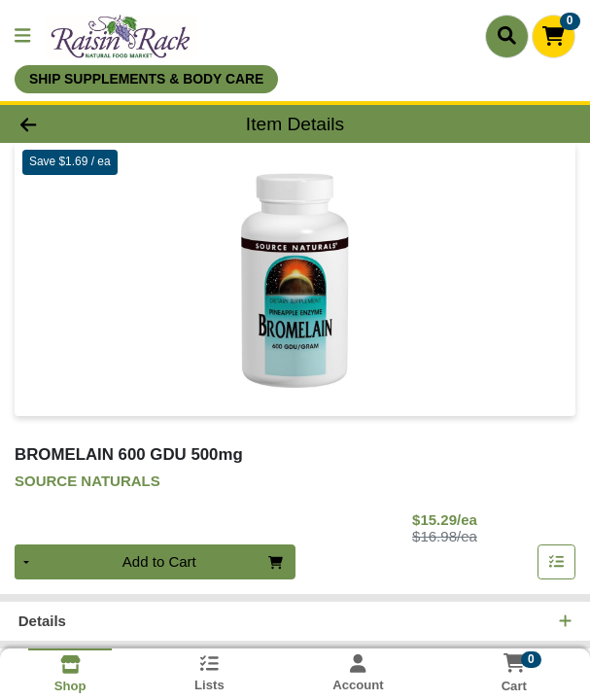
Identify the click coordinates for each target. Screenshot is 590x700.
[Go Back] (85, 124)
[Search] (507, 36)
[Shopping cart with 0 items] (554, 36)
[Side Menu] (22, 36)
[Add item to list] (557, 563)
